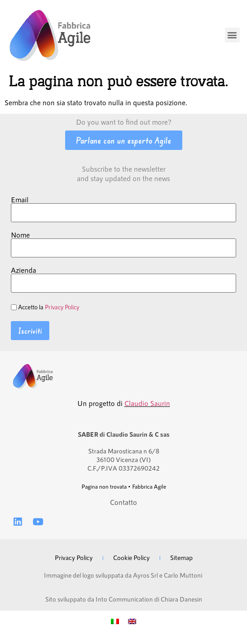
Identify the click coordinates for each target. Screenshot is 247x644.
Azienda (24, 270)
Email (20, 200)
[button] (232, 35)
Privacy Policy (62, 307)
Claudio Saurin (147, 403)
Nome (20, 235)
